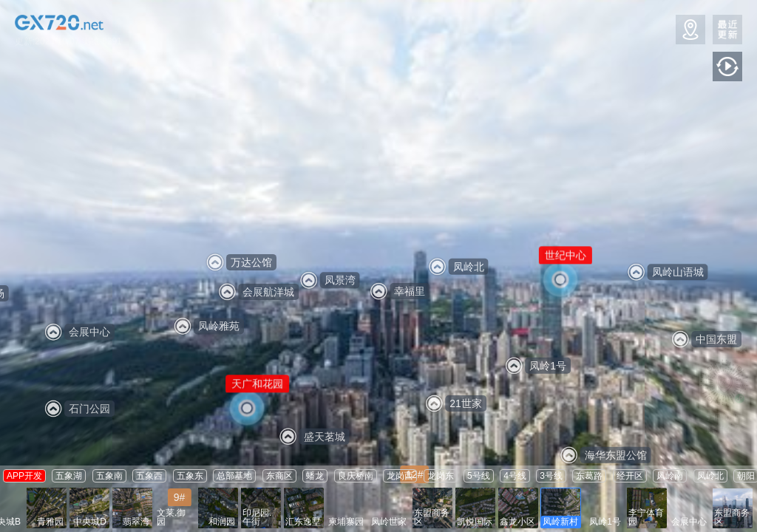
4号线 (515, 476)
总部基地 (234, 476)
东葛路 (589, 476)
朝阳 (746, 476)
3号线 (551, 476)
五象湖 (69, 476)
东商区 (279, 476)
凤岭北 (710, 476)
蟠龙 (315, 476)
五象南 (109, 476)
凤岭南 (670, 476)
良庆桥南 (356, 476)
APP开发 (24, 476)
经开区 (630, 476)
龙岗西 (400, 476)
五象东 (190, 476)
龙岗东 (441, 476)
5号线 (479, 476)
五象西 (149, 476)
